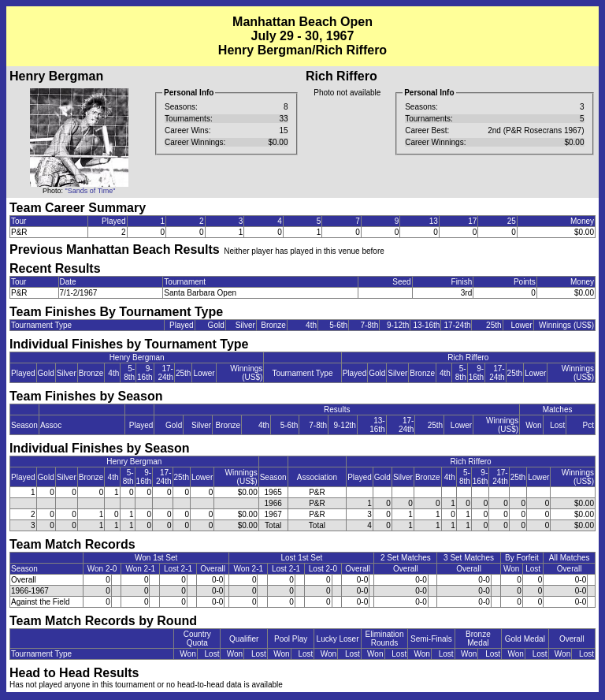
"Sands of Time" (91, 191)
